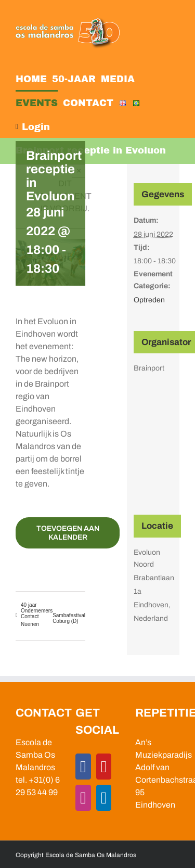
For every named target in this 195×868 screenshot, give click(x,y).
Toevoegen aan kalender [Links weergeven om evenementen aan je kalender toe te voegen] (68, 533)
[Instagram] (83, 798)
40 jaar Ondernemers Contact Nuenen (37, 615)
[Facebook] (83, 767)
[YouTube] (104, 767)
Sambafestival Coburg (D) (69, 618)
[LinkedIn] (104, 798)
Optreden (149, 300)
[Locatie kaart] (153, 449)
